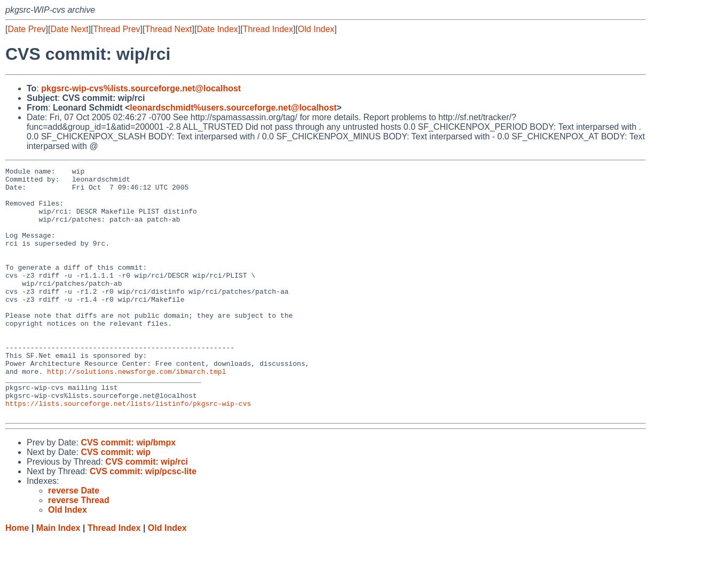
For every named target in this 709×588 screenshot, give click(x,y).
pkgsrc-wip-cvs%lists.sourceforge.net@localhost (141, 88)
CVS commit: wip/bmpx (128, 492)
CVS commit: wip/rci (147, 511)
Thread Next (168, 29)
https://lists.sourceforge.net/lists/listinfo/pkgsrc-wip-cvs (128, 451)
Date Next (69, 29)
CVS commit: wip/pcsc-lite (143, 521)
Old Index (316, 29)
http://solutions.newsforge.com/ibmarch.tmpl (136, 413)
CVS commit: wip (116, 502)
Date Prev (26, 29)
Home (17, 578)
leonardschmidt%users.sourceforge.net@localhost (233, 108)
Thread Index (268, 29)
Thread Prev (117, 29)
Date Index (217, 29)
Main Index (58, 578)
